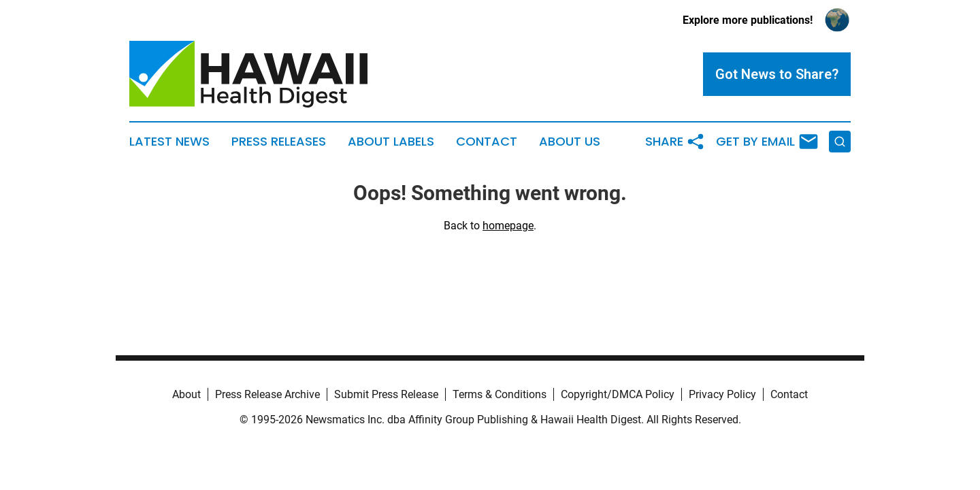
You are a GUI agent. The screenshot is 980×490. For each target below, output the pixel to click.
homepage (508, 226)
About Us (570, 142)
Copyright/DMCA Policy (618, 394)
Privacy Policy (722, 394)
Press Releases (279, 142)
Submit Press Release (386, 394)
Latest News (169, 142)
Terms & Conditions (500, 394)
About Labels (391, 142)
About (186, 394)
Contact (487, 142)
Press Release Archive (267, 394)
